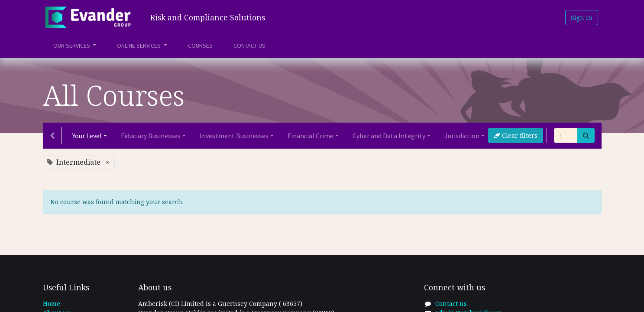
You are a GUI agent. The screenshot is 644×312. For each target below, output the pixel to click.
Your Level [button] (87, 136)
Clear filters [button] (516, 135)
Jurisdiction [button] (462, 136)
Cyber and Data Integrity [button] (389, 136)
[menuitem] (200, 46)
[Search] (586, 135)
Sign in (582, 18)
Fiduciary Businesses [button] (151, 136)
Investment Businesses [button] (234, 136)
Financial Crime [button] (311, 136)
